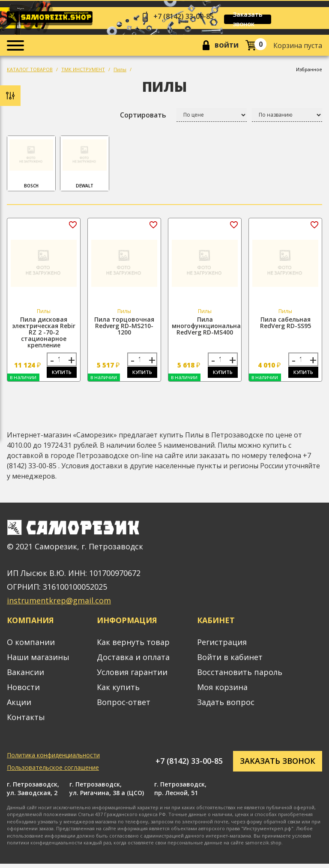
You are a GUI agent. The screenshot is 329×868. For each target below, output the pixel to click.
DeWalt (84, 166)
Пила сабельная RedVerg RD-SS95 (286, 325)
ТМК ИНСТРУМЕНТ (83, 71)
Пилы (120, 71)
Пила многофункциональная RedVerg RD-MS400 (208, 328)
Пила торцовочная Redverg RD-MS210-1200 (124, 328)
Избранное (309, 71)
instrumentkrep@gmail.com (59, 605)
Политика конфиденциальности (53, 759)
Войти (224, 47)
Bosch (31, 166)
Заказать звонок (259, 19)
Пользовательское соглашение (53, 772)
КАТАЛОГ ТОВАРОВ (30, 71)
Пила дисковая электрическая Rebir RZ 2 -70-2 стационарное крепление (44, 334)
